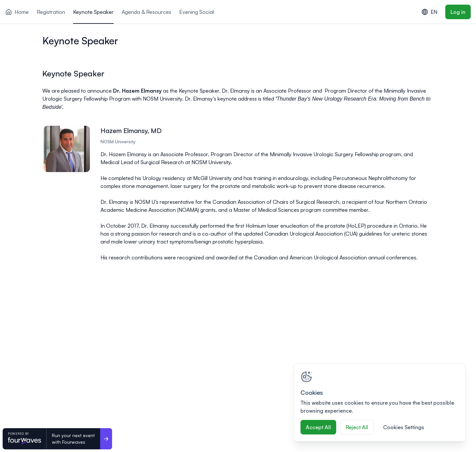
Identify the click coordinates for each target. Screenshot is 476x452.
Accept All (318, 427)
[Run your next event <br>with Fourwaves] (106, 439)
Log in (458, 12)
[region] (379, 402)
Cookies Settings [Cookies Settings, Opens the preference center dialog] (404, 427)
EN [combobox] (429, 12)
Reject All (357, 427)
